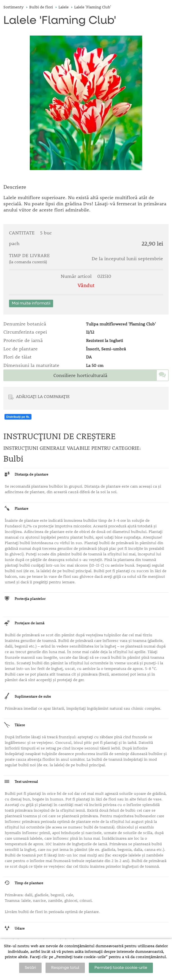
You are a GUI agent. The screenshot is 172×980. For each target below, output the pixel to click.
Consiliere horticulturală (80, 375)
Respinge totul (65, 968)
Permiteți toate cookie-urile (121, 968)
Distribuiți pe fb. (18, 417)
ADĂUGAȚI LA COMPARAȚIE (43, 396)
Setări (30, 968)
